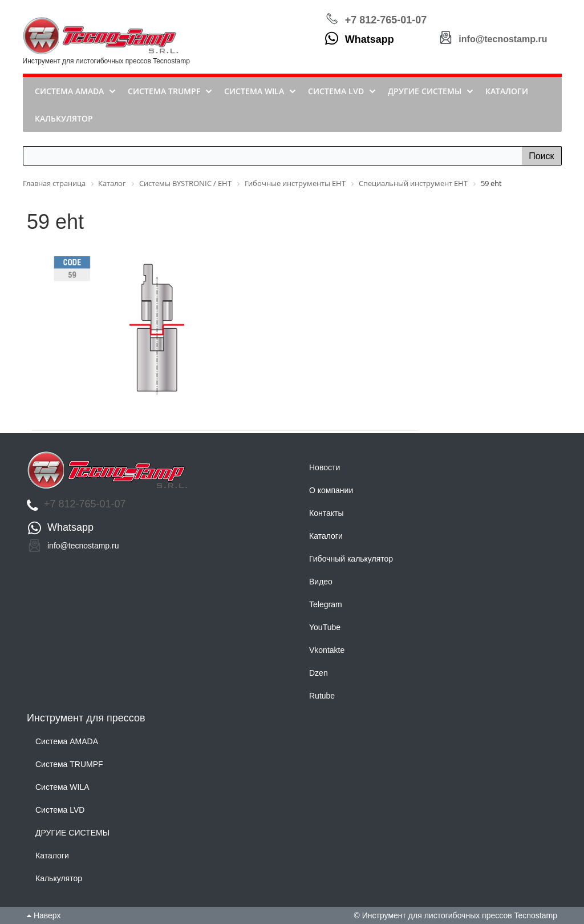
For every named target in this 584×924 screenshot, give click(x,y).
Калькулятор (59, 878)
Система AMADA (67, 741)
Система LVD (60, 810)
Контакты (326, 513)
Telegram (326, 604)
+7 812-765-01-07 (386, 20)
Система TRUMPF (69, 764)
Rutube (322, 696)
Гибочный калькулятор (351, 559)
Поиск (541, 156)
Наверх (44, 915)
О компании (331, 490)
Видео (321, 582)
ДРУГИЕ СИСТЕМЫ (72, 833)
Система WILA (62, 787)
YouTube (325, 627)
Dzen (319, 673)
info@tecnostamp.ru (503, 39)
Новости (325, 467)
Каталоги (326, 536)
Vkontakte (327, 650)
